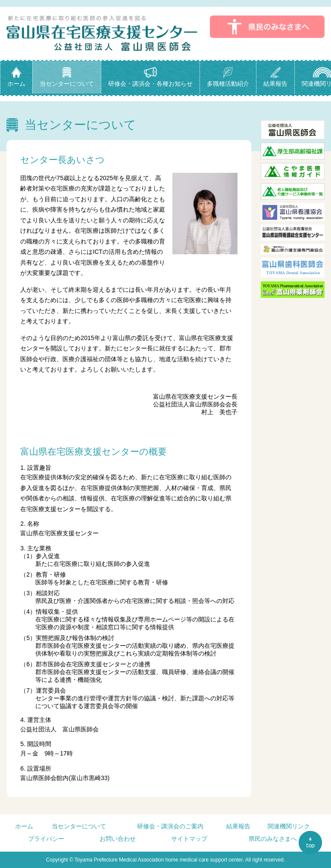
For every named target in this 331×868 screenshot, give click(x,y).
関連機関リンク (289, 826)
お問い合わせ (118, 839)
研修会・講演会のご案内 (170, 826)
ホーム (24, 826)
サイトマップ (189, 839)
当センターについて (79, 826)
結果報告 (238, 826)
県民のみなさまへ (273, 839)
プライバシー (46, 839)
